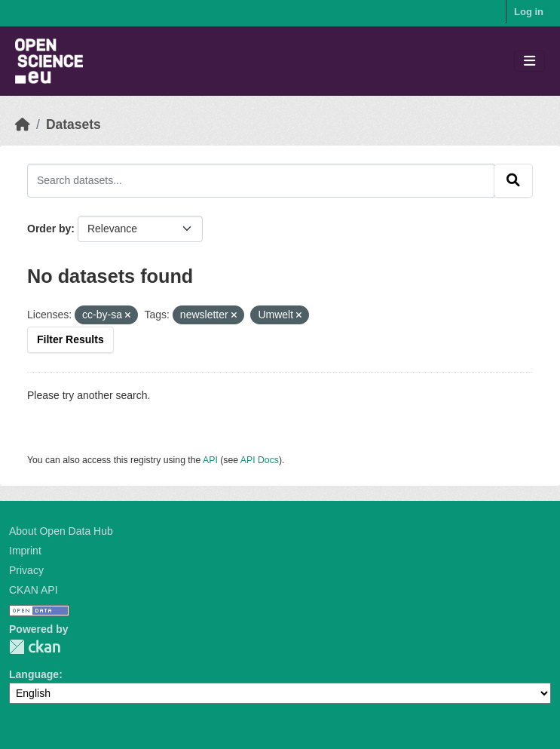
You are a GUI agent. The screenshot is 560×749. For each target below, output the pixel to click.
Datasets (73, 124)
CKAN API (34, 590)
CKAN (35, 647)
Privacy (26, 570)
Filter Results (70, 339)
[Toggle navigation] (529, 61)
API (210, 460)
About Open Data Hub (61, 531)
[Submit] (513, 180)
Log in (529, 12)
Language (34, 674)
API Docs (260, 460)
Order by (49, 229)
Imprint (25, 551)
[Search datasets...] (261, 180)
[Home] (23, 124)
